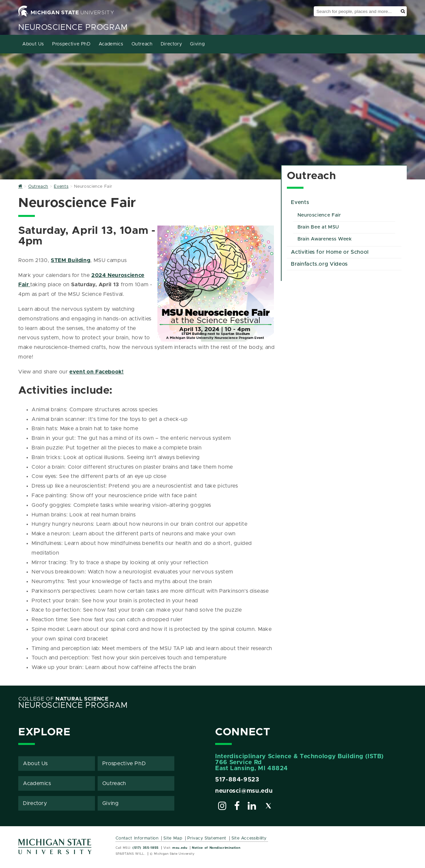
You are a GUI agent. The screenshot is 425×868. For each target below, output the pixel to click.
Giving (197, 44)
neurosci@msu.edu (244, 791)
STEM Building (71, 260)
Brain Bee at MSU (318, 227)
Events (300, 202)
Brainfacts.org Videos (319, 264)
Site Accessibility (249, 838)
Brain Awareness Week (325, 239)
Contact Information (137, 838)
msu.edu (180, 848)
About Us (33, 44)
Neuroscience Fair (319, 215)
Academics (111, 44)
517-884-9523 (237, 780)
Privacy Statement (207, 838)
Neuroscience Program (73, 28)
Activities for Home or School (330, 252)
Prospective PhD (71, 44)
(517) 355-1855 (146, 848)
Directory (171, 44)
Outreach (142, 44)
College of (63, 699)
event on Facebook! (97, 372)
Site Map (173, 838)
